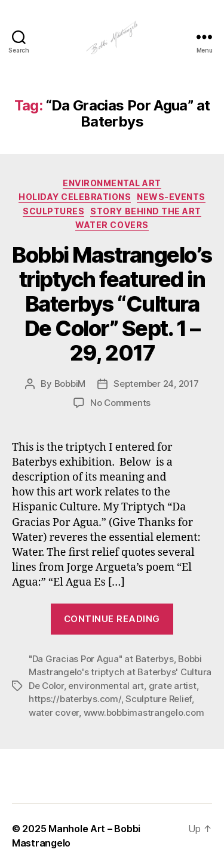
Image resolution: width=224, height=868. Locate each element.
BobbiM (70, 384)
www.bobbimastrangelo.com (144, 712)
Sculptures (53, 211)
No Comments (120, 403)
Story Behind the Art (145, 211)
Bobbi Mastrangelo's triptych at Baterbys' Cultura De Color (120, 672)
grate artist (173, 686)
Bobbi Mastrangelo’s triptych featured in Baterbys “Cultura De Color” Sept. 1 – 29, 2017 (112, 304)
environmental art (106, 686)
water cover (54, 712)
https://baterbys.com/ (75, 699)
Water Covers (112, 225)
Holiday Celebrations (75, 197)
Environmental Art (112, 183)
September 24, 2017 (156, 384)
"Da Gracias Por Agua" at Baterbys (101, 659)
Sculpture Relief (159, 699)
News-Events (171, 197)
